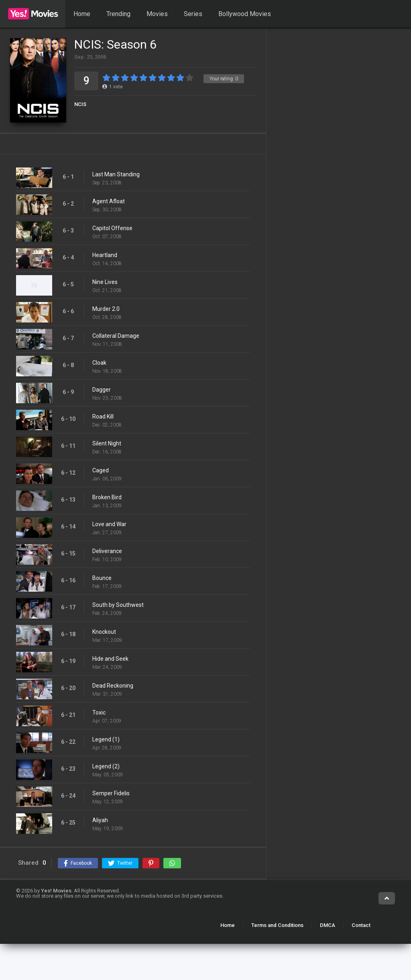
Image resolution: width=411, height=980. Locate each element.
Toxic (99, 713)
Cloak (99, 363)
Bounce (102, 578)
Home (82, 14)
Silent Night (107, 443)
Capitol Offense (112, 228)
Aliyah (100, 820)
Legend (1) (106, 739)
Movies (157, 14)
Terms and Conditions (277, 925)
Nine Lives (105, 282)
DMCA (328, 925)
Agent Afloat (109, 201)
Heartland (105, 255)
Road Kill (103, 416)
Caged (101, 470)
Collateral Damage (116, 336)
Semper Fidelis (111, 793)
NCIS (80, 104)
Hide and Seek (110, 659)
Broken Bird (107, 497)
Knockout (104, 632)
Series (193, 14)
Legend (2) (106, 766)
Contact (361, 925)
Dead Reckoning (113, 686)
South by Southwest (118, 605)
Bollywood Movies (245, 14)
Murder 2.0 (106, 309)
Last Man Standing (116, 174)
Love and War (109, 524)
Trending (118, 14)
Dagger (102, 390)
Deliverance (107, 551)
